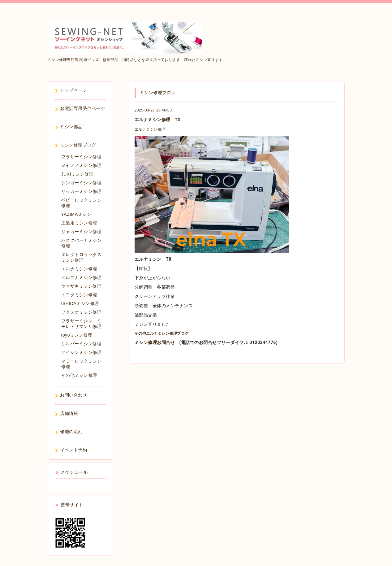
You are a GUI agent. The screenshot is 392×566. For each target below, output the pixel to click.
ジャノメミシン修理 (82, 165)
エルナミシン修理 (150, 129)
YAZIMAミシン (76, 214)
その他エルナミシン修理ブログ (162, 333)
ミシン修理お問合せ (155, 342)
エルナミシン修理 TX (158, 120)
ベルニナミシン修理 (82, 277)
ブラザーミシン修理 (82, 157)
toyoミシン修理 (77, 335)
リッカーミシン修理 (82, 191)
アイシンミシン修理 (82, 352)
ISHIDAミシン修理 (80, 303)
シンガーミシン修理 (82, 183)
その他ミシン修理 (79, 375)
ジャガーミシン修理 (82, 232)
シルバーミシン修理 (82, 344)
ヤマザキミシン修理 (82, 286)
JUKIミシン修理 (78, 174)
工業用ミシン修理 (79, 223)
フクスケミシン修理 (82, 312)
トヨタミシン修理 (79, 295)
